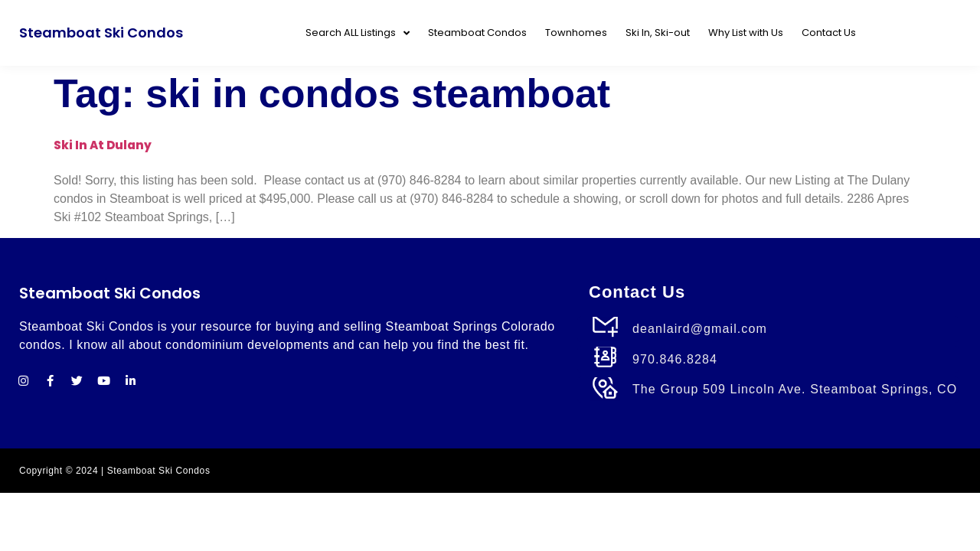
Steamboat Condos (477, 33)
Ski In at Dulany (103, 145)
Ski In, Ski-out (658, 33)
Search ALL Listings (358, 33)
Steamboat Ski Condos (101, 33)
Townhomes (576, 33)
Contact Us (829, 33)
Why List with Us (746, 33)
